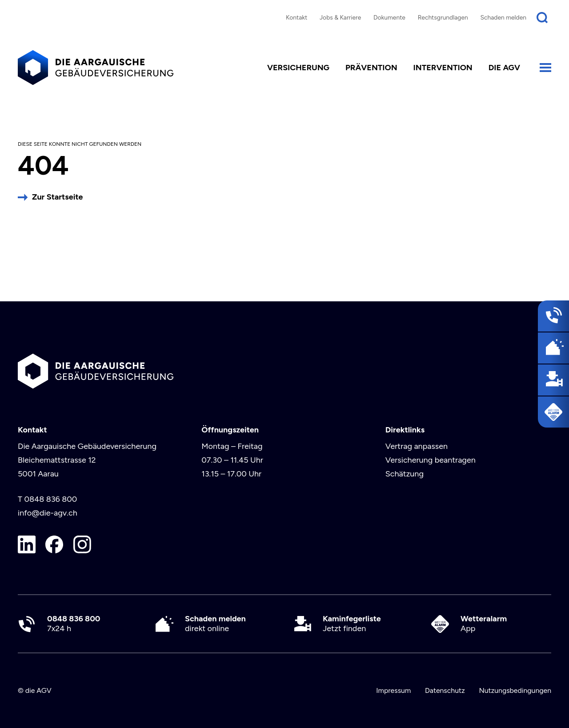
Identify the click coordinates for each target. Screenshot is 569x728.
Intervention (443, 68)
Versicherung (298, 68)
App (484, 624)
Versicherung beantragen (431, 460)
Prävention (371, 68)
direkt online (215, 624)
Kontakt (297, 17)
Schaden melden (504, 17)
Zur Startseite (57, 197)
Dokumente (389, 17)
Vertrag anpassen (417, 446)
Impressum (393, 690)
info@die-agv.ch (48, 513)
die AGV (504, 68)
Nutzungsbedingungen (515, 690)
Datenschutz (445, 690)
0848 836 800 (50, 499)
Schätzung (405, 474)
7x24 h (74, 624)
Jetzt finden (352, 624)
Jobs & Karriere (340, 17)
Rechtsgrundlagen (443, 17)
